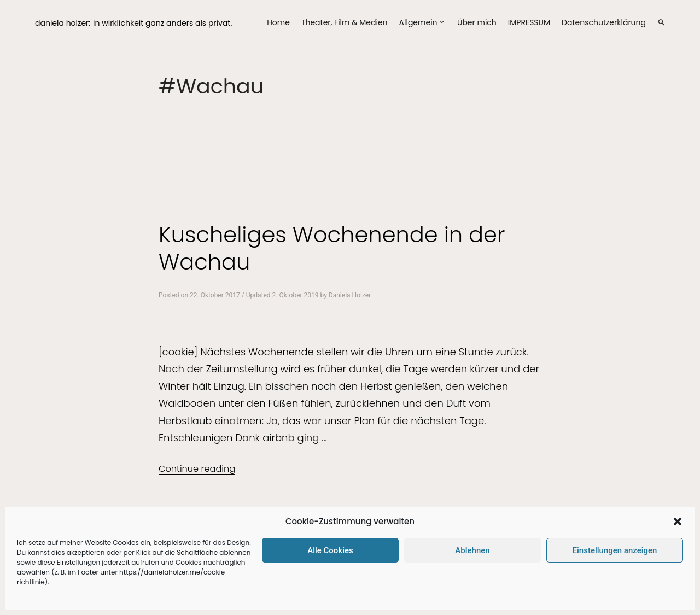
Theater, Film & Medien (345, 22)
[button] (678, 522)
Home (278, 22)
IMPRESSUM (529, 22)
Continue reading (197, 469)
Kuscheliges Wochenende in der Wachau (332, 248)
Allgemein (418, 22)
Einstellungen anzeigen (615, 550)
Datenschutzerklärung (604, 22)
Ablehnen (472, 550)
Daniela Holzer (350, 295)
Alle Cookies (330, 550)
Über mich (477, 22)
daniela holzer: (63, 23)
